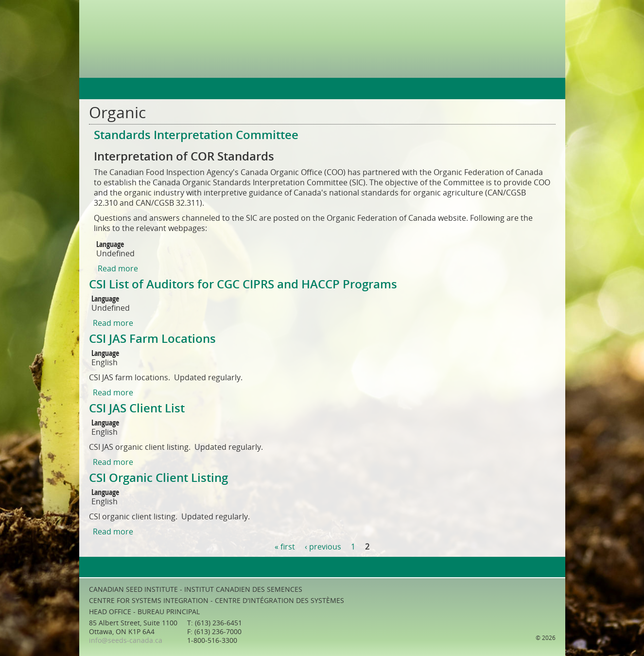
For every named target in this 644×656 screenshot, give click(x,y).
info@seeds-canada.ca (126, 641)
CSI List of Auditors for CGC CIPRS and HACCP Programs (243, 284)
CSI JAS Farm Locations (152, 339)
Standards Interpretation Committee (196, 135)
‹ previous (323, 547)
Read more (118, 269)
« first (285, 547)
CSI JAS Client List (137, 408)
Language (110, 245)
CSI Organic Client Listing (158, 478)
